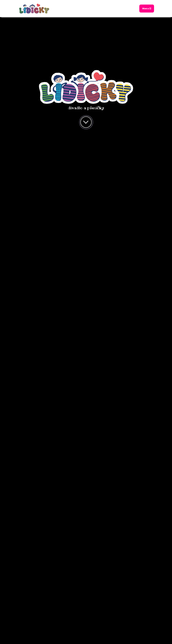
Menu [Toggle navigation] (147, 9)
